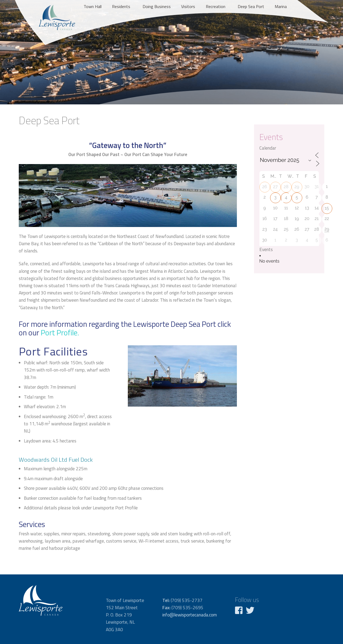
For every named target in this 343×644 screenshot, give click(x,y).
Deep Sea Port (251, 6)
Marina (281, 6)
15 (327, 208)
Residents (121, 6)
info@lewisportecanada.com (190, 615)
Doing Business (157, 6)
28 (286, 187)
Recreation (216, 6)
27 (275, 187)
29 (297, 187)
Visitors (188, 6)
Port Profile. (60, 332)
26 (265, 187)
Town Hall (93, 6)
